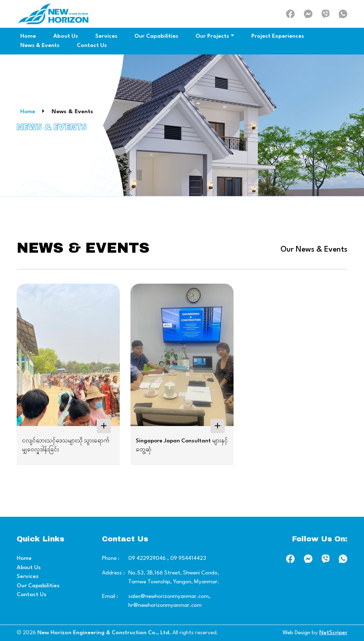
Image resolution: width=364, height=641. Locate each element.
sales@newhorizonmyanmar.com (168, 597)
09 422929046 (147, 558)
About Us (29, 568)
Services (28, 577)
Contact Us (32, 595)
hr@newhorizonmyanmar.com (165, 605)
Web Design (296, 633)
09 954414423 (188, 558)
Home (28, 112)
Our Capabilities (38, 586)
